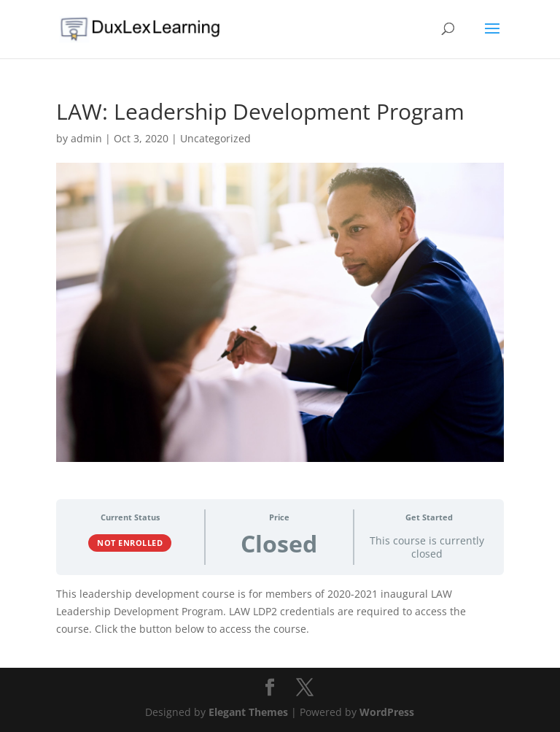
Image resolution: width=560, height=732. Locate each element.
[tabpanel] (280, 611)
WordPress (387, 712)
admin (86, 138)
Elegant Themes (248, 712)
